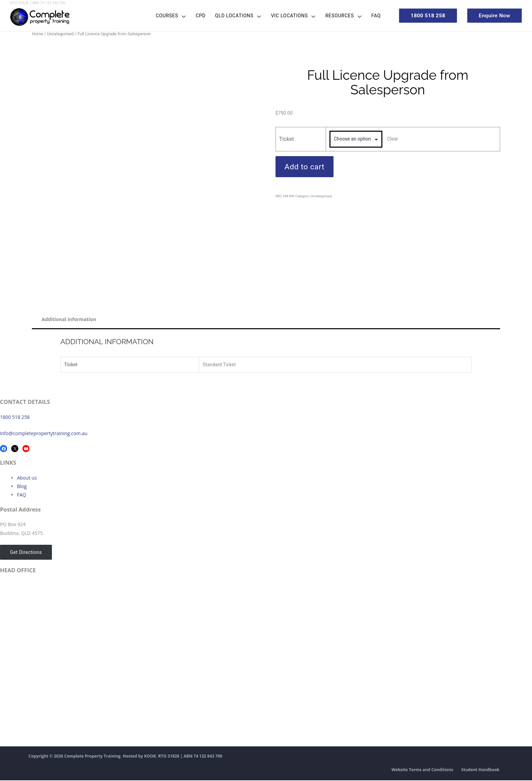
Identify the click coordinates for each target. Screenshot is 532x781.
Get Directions (25, 553)
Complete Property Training (92, 757)
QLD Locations (229, 16)
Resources (334, 16)
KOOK (150, 757)
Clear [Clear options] (393, 139)
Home (37, 34)
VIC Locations (283, 16)
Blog (22, 487)
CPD (195, 16)
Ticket (287, 139)
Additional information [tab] (69, 319)
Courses (161, 16)
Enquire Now (493, 15)
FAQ (370, 16)
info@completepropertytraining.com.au (44, 434)
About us (27, 478)
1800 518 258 (15, 417)
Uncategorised (61, 34)
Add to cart (305, 167)
